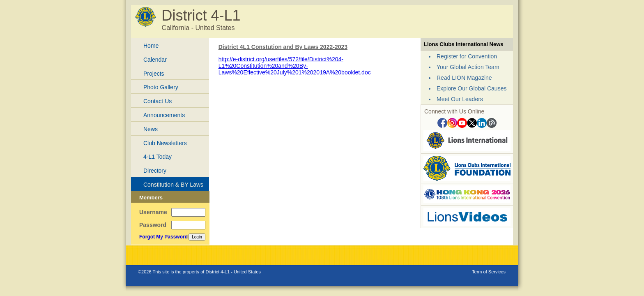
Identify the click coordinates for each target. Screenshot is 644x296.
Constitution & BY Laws (173, 185)
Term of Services (489, 272)
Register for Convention (467, 56)
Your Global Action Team (468, 67)
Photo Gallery (161, 87)
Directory (155, 171)
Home (151, 46)
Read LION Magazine (464, 78)
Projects (154, 74)
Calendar (155, 60)
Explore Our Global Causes (471, 88)
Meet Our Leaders (460, 99)
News (151, 129)
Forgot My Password (163, 237)
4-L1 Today (158, 157)
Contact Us (158, 101)
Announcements (164, 115)
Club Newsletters (165, 143)
